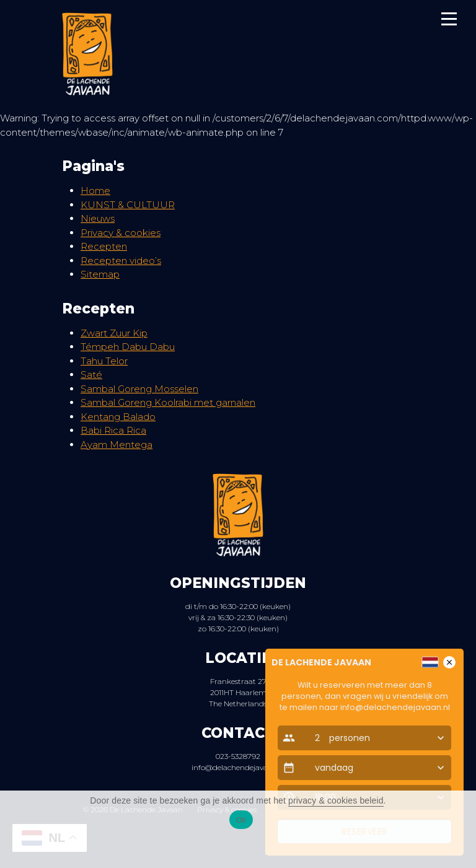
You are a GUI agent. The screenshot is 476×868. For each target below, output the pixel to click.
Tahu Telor (104, 361)
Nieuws (98, 218)
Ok (241, 820)
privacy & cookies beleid (336, 800)
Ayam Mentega (117, 445)
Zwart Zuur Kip (114, 333)
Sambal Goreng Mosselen (139, 389)
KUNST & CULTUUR (128, 205)
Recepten (104, 246)
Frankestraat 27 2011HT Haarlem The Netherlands (238, 692)
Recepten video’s (121, 261)
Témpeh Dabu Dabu (128, 347)
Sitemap (100, 274)
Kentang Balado (118, 417)
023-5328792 (238, 756)
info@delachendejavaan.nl (238, 767)
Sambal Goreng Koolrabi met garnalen (168, 402)
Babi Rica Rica (113, 430)
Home (95, 191)
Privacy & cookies (121, 233)
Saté (91, 375)
